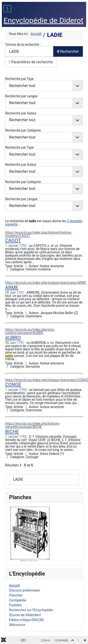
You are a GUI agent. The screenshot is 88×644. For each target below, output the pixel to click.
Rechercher (68, 51)
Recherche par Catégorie (23, 130)
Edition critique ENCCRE (26, 620)
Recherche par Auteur (21, 113)
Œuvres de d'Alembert (25, 615)
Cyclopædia (18, 600)
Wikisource (17, 625)
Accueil (14, 585)
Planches (16, 595)
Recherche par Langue (21, 96)
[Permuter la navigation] (7, 9)
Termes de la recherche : (23, 45)
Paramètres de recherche (31, 62)
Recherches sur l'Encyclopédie (31, 610)
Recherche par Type (19, 79)
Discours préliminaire (24, 590)
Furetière (16, 605)
